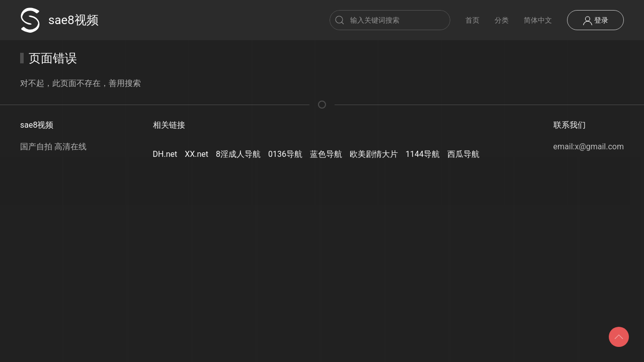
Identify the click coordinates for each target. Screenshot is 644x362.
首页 (472, 20)
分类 (502, 20)
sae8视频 (59, 20)
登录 (595, 21)
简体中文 (538, 20)
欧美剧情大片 (374, 154)
